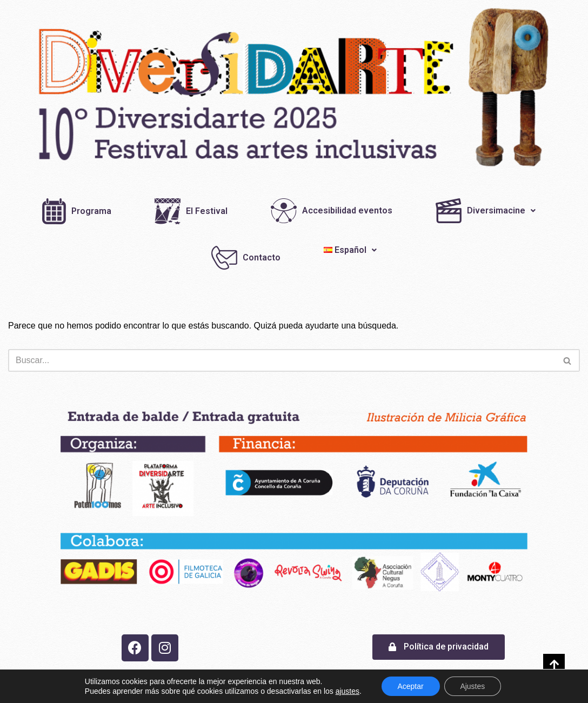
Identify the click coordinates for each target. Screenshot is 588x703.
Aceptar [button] (410, 686)
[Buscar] (282, 360)
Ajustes (473, 686)
